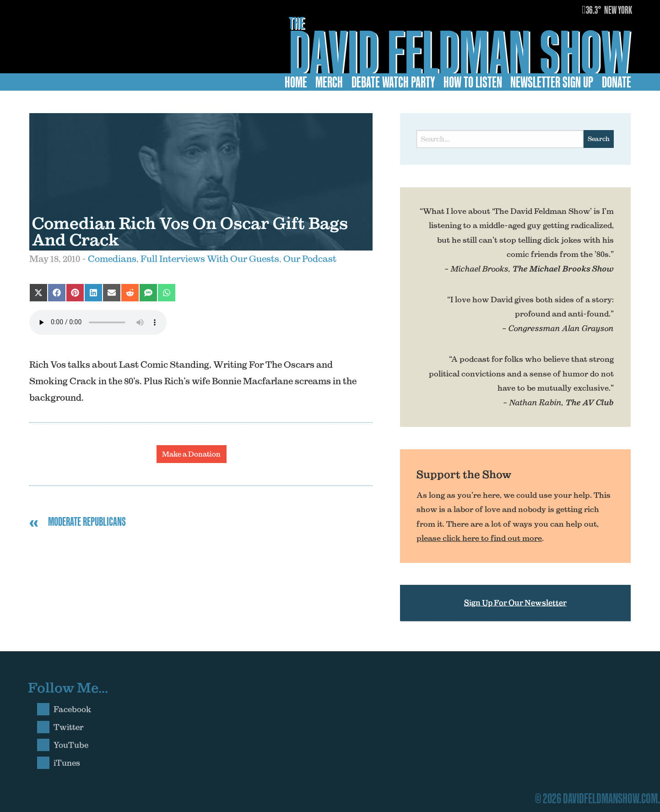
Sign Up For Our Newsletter (515, 603)
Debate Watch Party (393, 82)
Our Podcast (310, 259)
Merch (329, 82)
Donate (617, 82)
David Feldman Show (460, 52)
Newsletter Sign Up (552, 82)
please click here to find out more (479, 538)
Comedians (112, 259)
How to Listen (473, 82)
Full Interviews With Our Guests (210, 259)
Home (296, 82)
